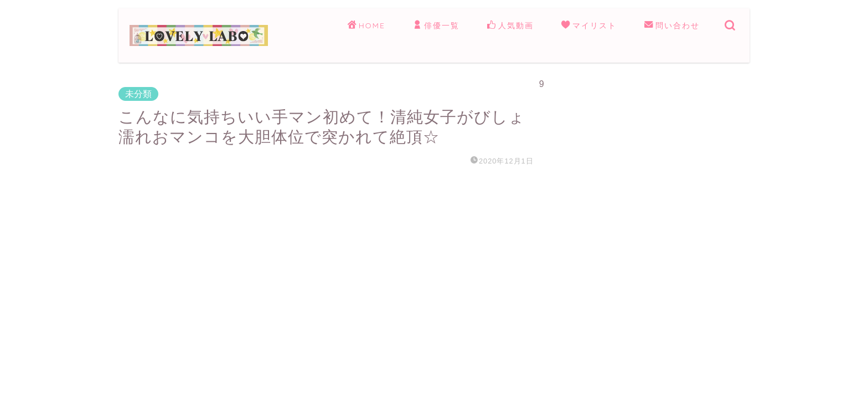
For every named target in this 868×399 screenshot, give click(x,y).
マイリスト (589, 26)
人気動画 (510, 26)
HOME (366, 26)
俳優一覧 (436, 26)
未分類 (138, 94)
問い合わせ (672, 26)
